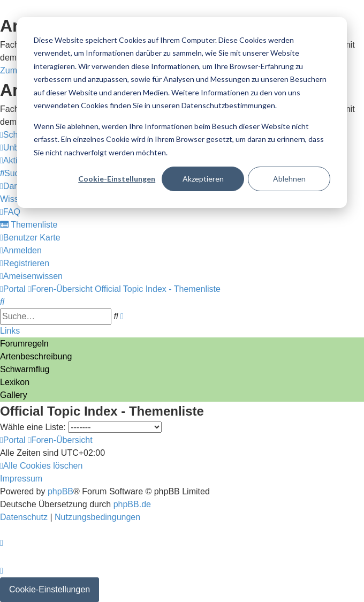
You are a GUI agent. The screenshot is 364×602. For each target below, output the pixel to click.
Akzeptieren (203, 179)
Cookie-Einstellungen (117, 179)
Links (10, 331)
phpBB (60, 491)
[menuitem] (14, 173)
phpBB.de (132, 504)
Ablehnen (289, 179)
